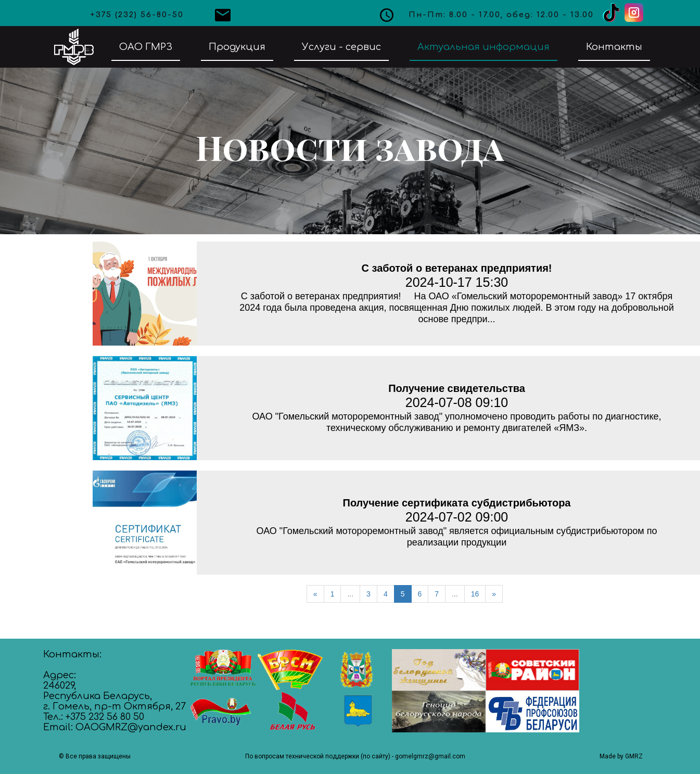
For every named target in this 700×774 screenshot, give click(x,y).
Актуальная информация (483, 47)
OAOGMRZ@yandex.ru (131, 727)
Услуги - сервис (341, 47)
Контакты (614, 47)
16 (475, 594)
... (350, 594)
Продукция (237, 47)
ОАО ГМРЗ (146, 47)
